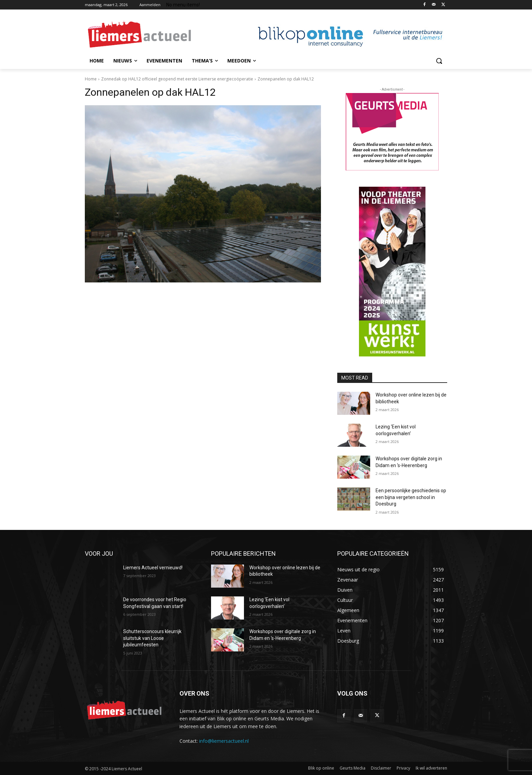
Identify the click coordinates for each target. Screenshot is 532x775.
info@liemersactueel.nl (224, 741)
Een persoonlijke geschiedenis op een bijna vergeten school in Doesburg (411, 497)
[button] (439, 61)
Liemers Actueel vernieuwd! (153, 568)
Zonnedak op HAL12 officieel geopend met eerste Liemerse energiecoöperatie (177, 79)
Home (91, 79)
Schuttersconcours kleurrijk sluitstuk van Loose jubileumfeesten (152, 638)
